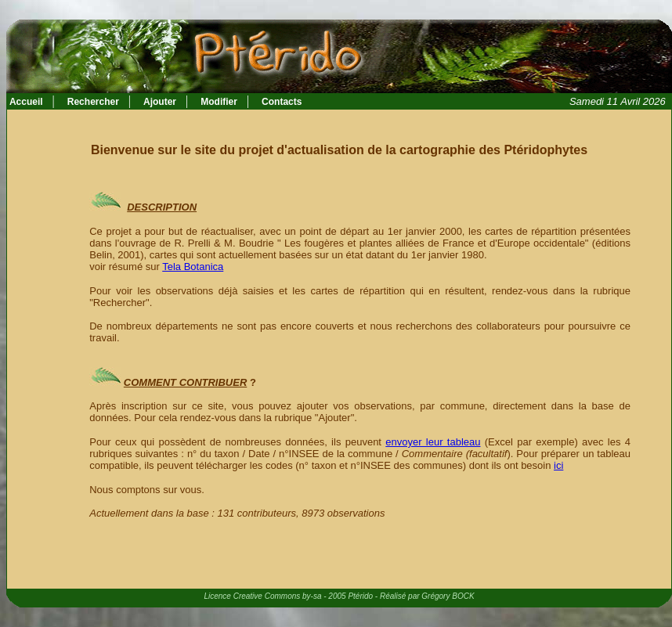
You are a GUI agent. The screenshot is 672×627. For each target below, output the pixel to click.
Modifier (219, 102)
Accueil (25, 102)
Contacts (282, 102)
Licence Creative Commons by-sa (262, 596)
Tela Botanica (193, 267)
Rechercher (93, 102)
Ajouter (160, 102)
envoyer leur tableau (433, 442)
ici (558, 465)
